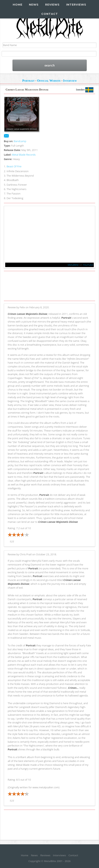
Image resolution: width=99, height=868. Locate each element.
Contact (50, 14)
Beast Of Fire (14, 166)
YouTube (88, 265)
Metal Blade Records (24, 155)
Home (18, 5)
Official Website (49, 81)
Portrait (28, 81)
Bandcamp (20, 141)
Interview (70, 81)
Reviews (52, 5)
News (34, 5)
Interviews (76, 5)
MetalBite (73, 265)
